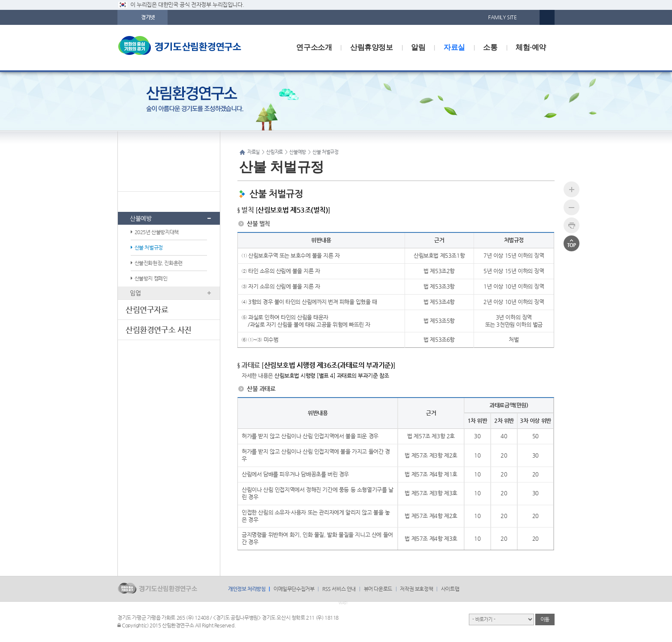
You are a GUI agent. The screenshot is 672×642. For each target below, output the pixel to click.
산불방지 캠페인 (151, 278)
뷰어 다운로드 (378, 589)
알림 (418, 47)
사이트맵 (450, 589)
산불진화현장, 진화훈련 (159, 263)
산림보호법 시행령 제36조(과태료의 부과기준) (329, 365)
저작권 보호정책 (416, 589)
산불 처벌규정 (149, 247)
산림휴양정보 (372, 47)
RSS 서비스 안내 (339, 589)
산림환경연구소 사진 (159, 330)
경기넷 (148, 17)
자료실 (454, 47)
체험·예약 (531, 47)
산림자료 (140, 201)
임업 (135, 293)
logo (188, 48)
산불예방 (141, 218)
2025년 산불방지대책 (157, 232)
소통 (490, 47)
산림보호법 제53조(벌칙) (293, 210)
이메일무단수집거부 (294, 589)
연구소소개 (314, 47)
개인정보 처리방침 (247, 589)
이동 (545, 619)
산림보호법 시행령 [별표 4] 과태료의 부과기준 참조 (332, 375)
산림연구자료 (147, 309)
